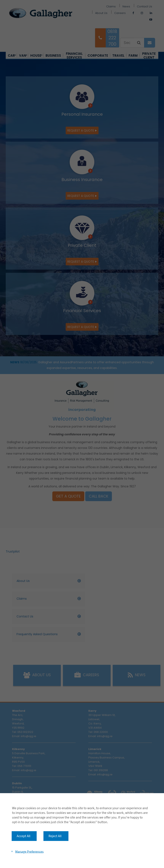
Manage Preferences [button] (29, 852)
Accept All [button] (24, 836)
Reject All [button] (55, 836)
